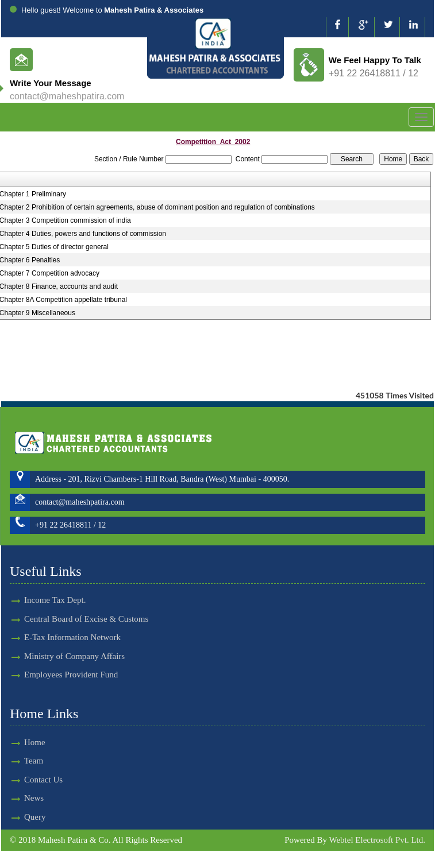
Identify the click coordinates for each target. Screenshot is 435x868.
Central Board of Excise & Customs (86, 598)
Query (14, 817)
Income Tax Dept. (55, 580)
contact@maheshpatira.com (67, 96)
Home (14, 742)
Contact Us (23, 780)
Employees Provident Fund (71, 654)
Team (13, 761)
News (13, 798)
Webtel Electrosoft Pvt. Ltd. (377, 840)
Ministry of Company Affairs (74, 635)
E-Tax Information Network (72, 617)
